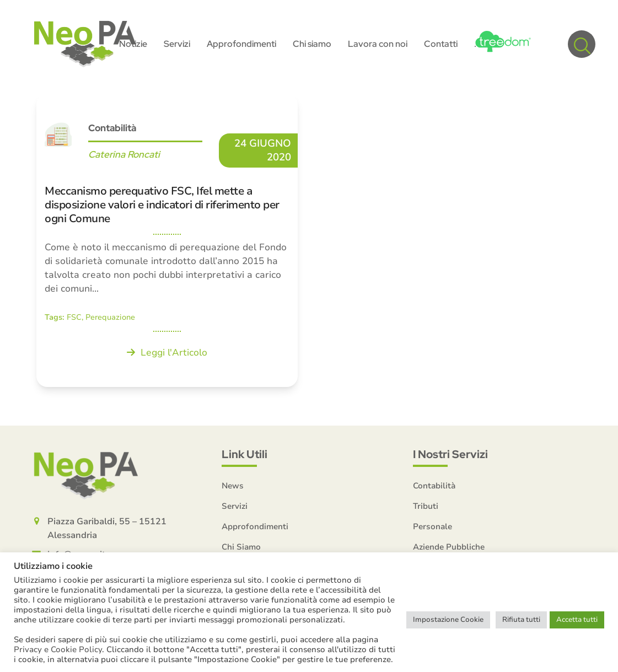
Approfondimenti (255, 526)
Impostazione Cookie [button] (448, 620)
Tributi (426, 506)
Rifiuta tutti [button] (521, 620)
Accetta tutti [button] (577, 620)
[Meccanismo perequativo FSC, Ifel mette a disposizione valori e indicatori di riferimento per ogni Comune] (167, 240)
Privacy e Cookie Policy (58, 649)
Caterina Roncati (124, 154)
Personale (432, 526)
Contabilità (112, 128)
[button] (582, 44)
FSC (74, 317)
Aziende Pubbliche (449, 547)
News (233, 486)
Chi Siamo (241, 547)
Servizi (235, 506)
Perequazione (110, 317)
